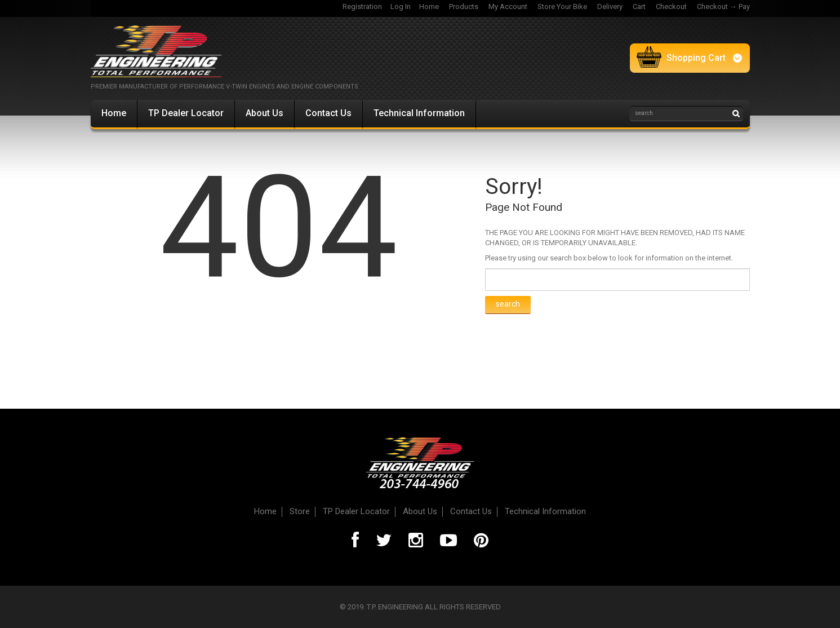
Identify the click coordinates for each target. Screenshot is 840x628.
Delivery (610, 6)
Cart (639, 6)
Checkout (671, 6)
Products (464, 6)
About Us (265, 113)
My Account (508, 6)
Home (429, 6)
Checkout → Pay (723, 6)
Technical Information (419, 113)
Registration (362, 6)
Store (300, 511)
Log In (401, 6)
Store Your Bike (562, 6)
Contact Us (328, 113)
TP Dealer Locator (186, 113)
